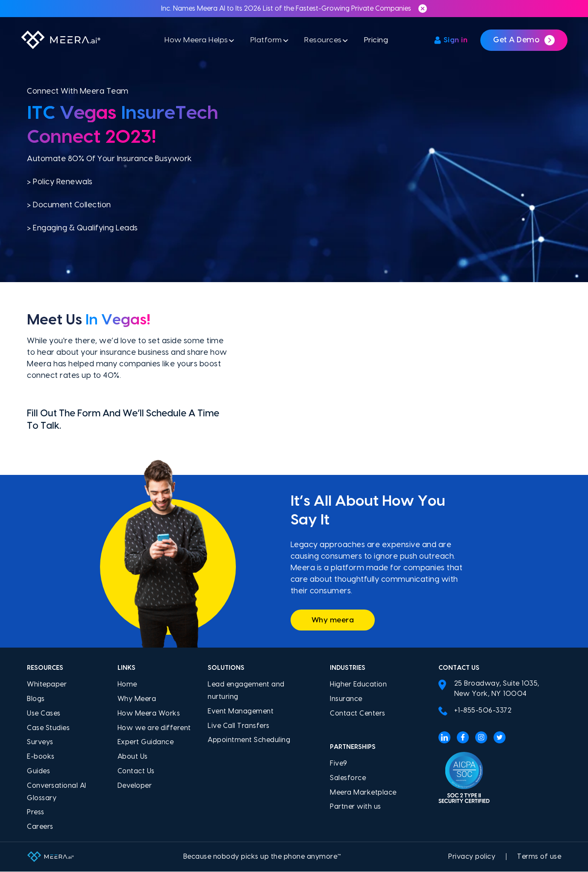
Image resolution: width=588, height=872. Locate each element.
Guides (38, 772)
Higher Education (358, 685)
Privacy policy (472, 857)
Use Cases (44, 714)
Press (36, 813)
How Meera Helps (193, 42)
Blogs (36, 699)
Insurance (346, 699)
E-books (41, 757)
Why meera (334, 620)
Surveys (40, 742)
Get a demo (524, 42)
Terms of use (539, 857)
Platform (265, 42)
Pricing (379, 42)
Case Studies (48, 728)
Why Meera (137, 699)
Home (127, 685)
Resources (325, 42)
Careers (40, 827)
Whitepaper (47, 685)
